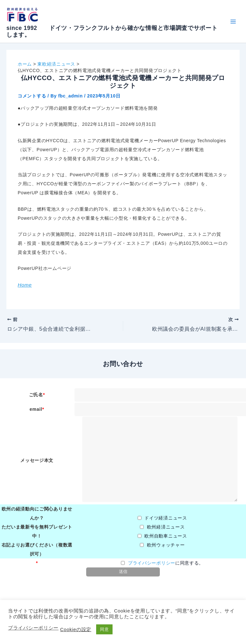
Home (25, 285)
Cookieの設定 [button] (76, 630)
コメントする (32, 96)
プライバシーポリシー (152, 563)
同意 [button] (104, 629)
